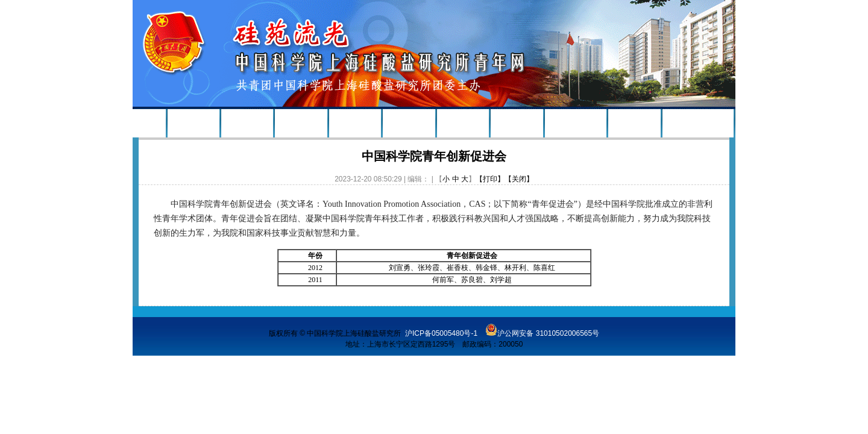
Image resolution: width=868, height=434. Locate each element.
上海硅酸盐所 (698, 124)
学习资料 (634, 124)
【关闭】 (519, 179)
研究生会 (463, 124)
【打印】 (490, 179)
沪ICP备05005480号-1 (441, 333)
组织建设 (193, 124)
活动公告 (301, 124)
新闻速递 (247, 124)
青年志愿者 (576, 124)
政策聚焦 (409, 124)
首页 (149, 124)
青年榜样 (355, 124)
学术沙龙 (517, 124)
